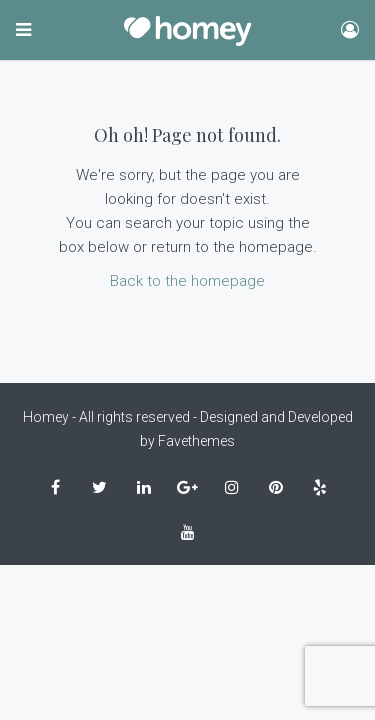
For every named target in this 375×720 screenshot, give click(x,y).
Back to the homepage (187, 281)
